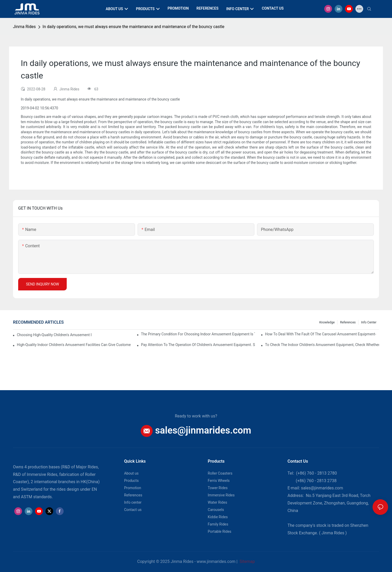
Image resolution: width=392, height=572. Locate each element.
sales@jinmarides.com (203, 430)
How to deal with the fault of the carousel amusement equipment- (321, 334)
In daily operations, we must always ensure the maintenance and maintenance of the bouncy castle (134, 27)
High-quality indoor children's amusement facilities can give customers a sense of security (74, 345)
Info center (369, 322)
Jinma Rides (24, 27)
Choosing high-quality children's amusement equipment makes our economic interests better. (54, 335)
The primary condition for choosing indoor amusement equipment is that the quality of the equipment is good (198, 334)
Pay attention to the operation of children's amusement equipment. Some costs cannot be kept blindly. (198, 345)
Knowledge (327, 322)
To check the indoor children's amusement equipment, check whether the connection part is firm (322, 345)
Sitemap (247, 561)
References (348, 322)
